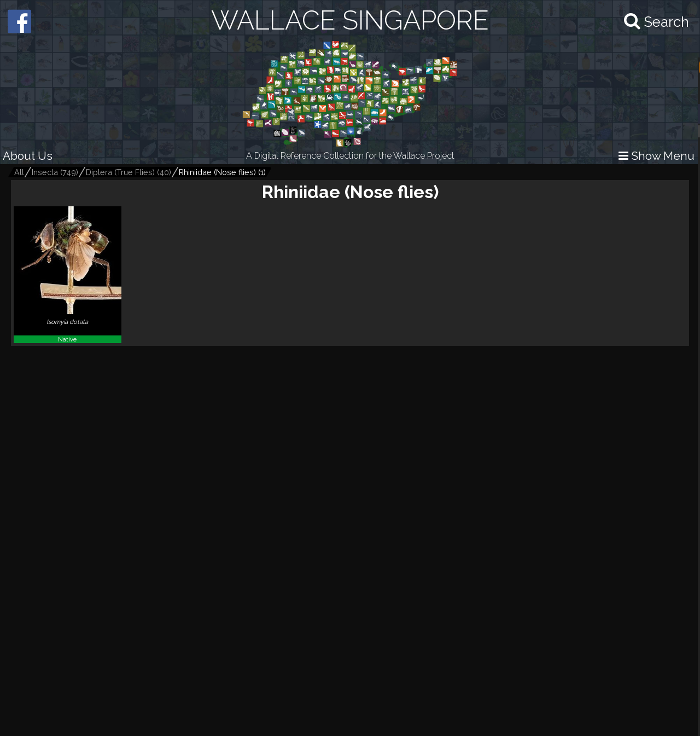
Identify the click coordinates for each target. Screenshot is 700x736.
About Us (28, 156)
